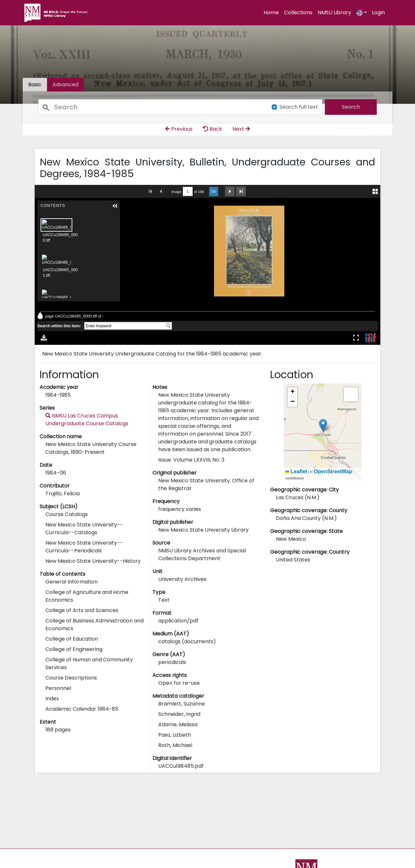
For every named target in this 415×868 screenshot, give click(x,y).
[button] (323, 425)
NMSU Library (334, 12)
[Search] (151, 107)
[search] (351, 107)
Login (378, 12)
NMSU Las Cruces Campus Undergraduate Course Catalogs (87, 420)
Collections (298, 12)
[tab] (65, 85)
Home (271, 12)
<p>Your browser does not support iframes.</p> (208, 265)
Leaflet (296, 471)
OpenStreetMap (333, 471)
